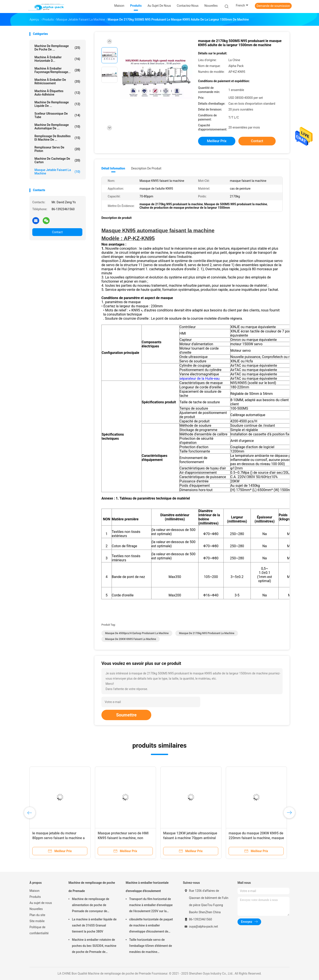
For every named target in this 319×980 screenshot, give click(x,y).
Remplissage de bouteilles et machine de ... (57, 138)
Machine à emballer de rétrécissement (57, 81)
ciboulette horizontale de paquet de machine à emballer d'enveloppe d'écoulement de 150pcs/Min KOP (151, 926)
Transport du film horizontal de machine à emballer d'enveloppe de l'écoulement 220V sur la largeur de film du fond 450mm (151, 906)
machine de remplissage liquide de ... (57, 104)
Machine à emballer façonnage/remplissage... (57, 70)
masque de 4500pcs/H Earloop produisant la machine (137, 633)
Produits (35, 897)
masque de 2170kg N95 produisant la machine (207, 633)
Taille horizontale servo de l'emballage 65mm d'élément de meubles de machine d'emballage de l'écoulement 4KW (151, 946)
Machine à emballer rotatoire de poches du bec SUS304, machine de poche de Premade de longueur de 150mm (94, 946)
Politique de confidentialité (39, 930)
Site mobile (37, 921)
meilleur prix (217, 141)
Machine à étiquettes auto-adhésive (57, 93)
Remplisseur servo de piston (57, 149)
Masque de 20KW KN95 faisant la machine (131, 639)
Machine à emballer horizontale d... (57, 59)
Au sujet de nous (41, 903)
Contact (57, 232)
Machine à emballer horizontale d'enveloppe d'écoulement (147, 887)
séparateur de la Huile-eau (199, 378)
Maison (34, 891)
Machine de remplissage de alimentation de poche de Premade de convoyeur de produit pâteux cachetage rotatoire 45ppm (91, 906)
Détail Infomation (113, 168)
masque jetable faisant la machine (57, 172)
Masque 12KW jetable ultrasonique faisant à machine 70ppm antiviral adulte (190, 838)
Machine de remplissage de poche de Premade (92, 887)
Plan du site (37, 915)
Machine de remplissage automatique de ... (57, 127)
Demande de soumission (273, 6)
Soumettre (126, 715)
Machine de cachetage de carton (57, 160)
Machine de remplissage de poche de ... (57, 48)
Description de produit (146, 168)
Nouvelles (36, 909)
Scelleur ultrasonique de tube (57, 115)
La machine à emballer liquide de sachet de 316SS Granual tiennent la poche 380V (94, 925)
